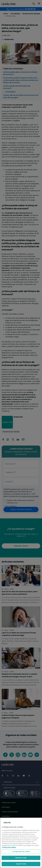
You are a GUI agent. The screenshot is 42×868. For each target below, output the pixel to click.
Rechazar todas (21, 858)
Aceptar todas (21, 864)
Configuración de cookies (21, 852)
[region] (21, 843)
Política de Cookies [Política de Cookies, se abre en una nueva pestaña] (9, 847)
